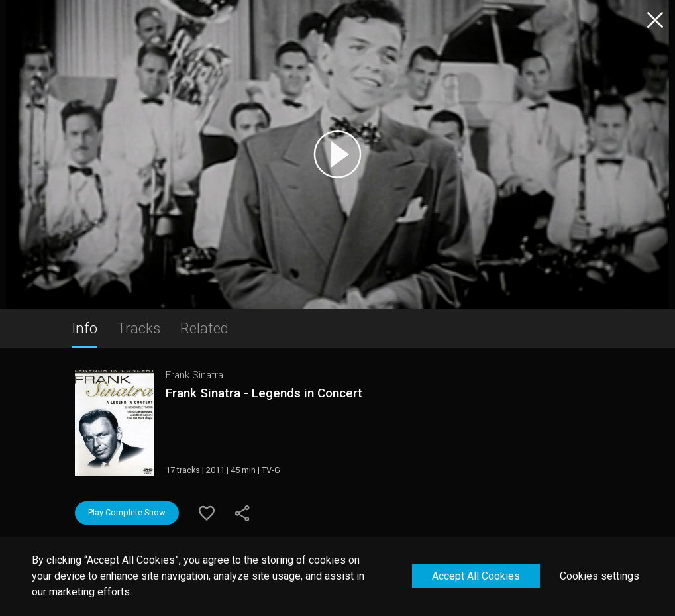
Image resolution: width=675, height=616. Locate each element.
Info (84, 328)
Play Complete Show (127, 512)
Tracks (139, 328)
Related (204, 328)
